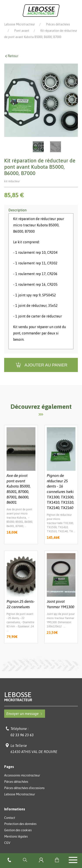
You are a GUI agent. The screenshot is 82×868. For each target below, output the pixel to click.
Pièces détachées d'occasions (24, 788)
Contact (10, 818)
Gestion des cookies (18, 830)
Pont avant (22, 31)
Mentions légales (16, 836)
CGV (7, 843)
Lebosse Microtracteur (20, 24)
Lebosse (41, 697)
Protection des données (20, 824)
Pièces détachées (58, 24)
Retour (11, 56)
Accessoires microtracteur (22, 775)
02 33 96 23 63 (22, 735)
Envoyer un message (25, 714)
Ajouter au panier (41, 365)
